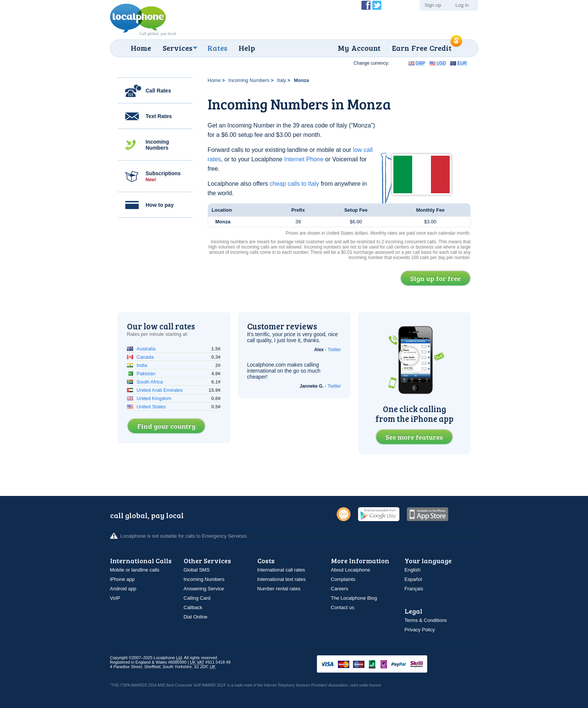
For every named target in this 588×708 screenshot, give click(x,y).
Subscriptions (163, 176)
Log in (462, 5)
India (142, 365)
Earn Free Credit (422, 48)
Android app (123, 589)
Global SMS (197, 570)
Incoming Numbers (157, 145)
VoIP (115, 598)
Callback (193, 607)
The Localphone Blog (354, 598)
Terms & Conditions (426, 620)
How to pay (160, 205)
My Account (359, 48)
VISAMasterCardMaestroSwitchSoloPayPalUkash (382, 665)
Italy (281, 80)
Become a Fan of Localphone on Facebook (366, 5)
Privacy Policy (420, 630)
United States (151, 407)
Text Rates (159, 116)
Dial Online (196, 617)
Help (247, 48)
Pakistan (146, 374)
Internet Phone (304, 159)
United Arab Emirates (160, 390)
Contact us (343, 607)
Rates (217, 48)
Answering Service (204, 589)
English (413, 570)
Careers (340, 589)
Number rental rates (279, 589)
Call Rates (159, 91)
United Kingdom (154, 398)
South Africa (150, 382)
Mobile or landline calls (135, 570)
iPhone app (122, 579)
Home (141, 48)
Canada (145, 357)
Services (178, 48)
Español (413, 579)
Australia (146, 349)
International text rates (282, 579)
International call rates (281, 570)
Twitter (334, 350)
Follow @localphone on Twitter (377, 5)
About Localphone (351, 570)
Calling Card (197, 598)
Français (414, 589)
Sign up (433, 5)
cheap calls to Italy (295, 184)
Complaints (343, 579)
